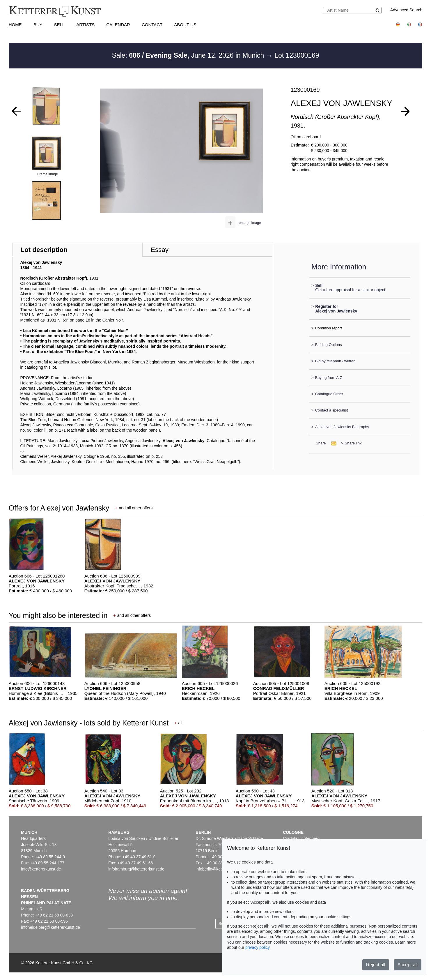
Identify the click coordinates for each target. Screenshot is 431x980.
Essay (160, 250)
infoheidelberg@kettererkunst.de (50, 927)
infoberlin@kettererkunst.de (220, 869)
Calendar (118, 25)
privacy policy (257, 947)
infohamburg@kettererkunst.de (136, 869)
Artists (85, 25)
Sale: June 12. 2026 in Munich (189, 55)
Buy (38, 25)
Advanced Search (406, 10)
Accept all (408, 965)
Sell (59, 25)
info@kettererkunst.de (41, 869)
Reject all (376, 965)
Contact (152, 25)
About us (185, 25)
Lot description (44, 250)
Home (15, 25)
